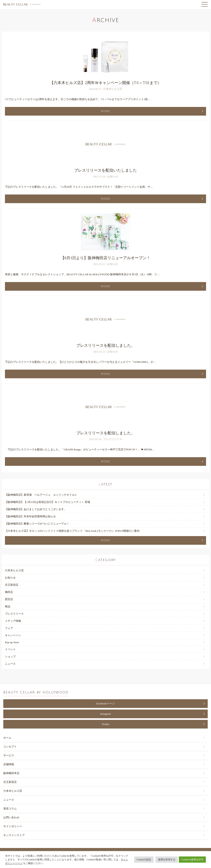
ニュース (10, 664)
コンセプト (10, 747)
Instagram (105, 714)
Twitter (105, 724)
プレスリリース (14, 614)
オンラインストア (14, 835)
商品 (8, 606)
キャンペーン (13, 635)
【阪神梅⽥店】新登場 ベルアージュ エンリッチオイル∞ (41, 495)
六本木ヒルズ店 (14, 570)
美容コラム (10, 809)
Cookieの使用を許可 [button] (192, 860)
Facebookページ (105, 703)
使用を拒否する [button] (167, 860)
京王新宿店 (12, 585)
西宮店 (9, 599)
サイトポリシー (13, 826)
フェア (9, 628)
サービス (9, 755)
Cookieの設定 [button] (144, 860)
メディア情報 (13, 621)
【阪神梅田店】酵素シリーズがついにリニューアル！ (37, 524)
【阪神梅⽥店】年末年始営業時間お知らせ (30, 516)
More (106, 111)
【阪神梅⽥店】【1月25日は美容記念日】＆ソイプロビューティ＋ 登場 (47, 502)
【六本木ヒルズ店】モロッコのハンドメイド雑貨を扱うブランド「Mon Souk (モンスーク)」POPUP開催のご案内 (72, 531)
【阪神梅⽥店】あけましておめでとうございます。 (36, 509)
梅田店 (9, 592)
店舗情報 (9, 764)
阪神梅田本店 (11, 773)
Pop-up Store (12, 642)
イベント (10, 649)
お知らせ (10, 578)
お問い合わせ (11, 817)
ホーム (7, 738)
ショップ (10, 657)
